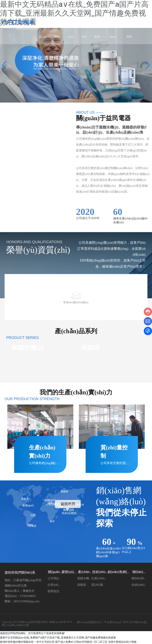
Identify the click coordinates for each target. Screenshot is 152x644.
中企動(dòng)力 (113, 622)
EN (145, 22)
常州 (126, 622)
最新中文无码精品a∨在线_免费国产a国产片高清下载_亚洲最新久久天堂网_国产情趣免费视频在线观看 (58, 638)
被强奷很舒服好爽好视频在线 (17, 642)
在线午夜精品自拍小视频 (122, 642)
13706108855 (28, 596)
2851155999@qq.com (26, 601)
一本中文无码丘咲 (44, 642)
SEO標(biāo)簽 (138, 622)
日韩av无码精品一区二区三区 (91, 642)
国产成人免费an (64, 642)
